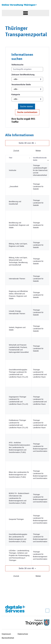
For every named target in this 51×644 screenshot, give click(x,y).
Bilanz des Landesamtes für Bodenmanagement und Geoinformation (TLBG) (19, 475)
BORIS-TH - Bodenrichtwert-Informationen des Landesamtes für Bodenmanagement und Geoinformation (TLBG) (19, 498)
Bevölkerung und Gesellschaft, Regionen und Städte (19, 225)
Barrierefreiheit (8, 638)
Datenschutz (23, 634)
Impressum (6, 634)
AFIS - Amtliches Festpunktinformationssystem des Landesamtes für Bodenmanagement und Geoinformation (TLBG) (19, 447)
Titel (11, 158)
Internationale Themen (17, 279)
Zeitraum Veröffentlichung (23, 75)
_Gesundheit (13, 186)
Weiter (38, 151)
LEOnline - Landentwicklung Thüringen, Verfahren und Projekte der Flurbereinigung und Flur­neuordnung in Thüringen (19, 555)
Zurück (16, 151)
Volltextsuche (17, 65)
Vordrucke (13, 170)
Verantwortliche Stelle (21, 85)
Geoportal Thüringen (16, 519)
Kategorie (16, 95)
